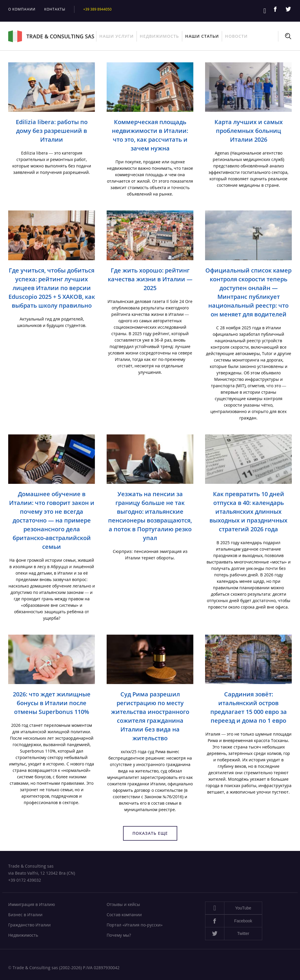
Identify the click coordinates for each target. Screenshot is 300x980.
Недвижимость (159, 36)
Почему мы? (119, 935)
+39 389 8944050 (99, 9)
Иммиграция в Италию (32, 904)
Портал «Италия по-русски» (135, 925)
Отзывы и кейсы (123, 904)
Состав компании (124, 915)
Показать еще (150, 833)
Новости (236, 36)
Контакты (55, 9)
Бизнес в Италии (25, 915)
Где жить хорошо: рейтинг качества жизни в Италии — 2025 (150, 279)
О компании (22, 9)
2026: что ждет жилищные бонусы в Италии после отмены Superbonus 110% (52, 703)
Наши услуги (116, 36)
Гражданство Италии (29, 925)
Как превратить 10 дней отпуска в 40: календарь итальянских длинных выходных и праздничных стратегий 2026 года (248, 512)
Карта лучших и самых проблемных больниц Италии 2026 (249, 131)
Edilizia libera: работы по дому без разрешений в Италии (52, 131)
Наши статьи (202, 36)
